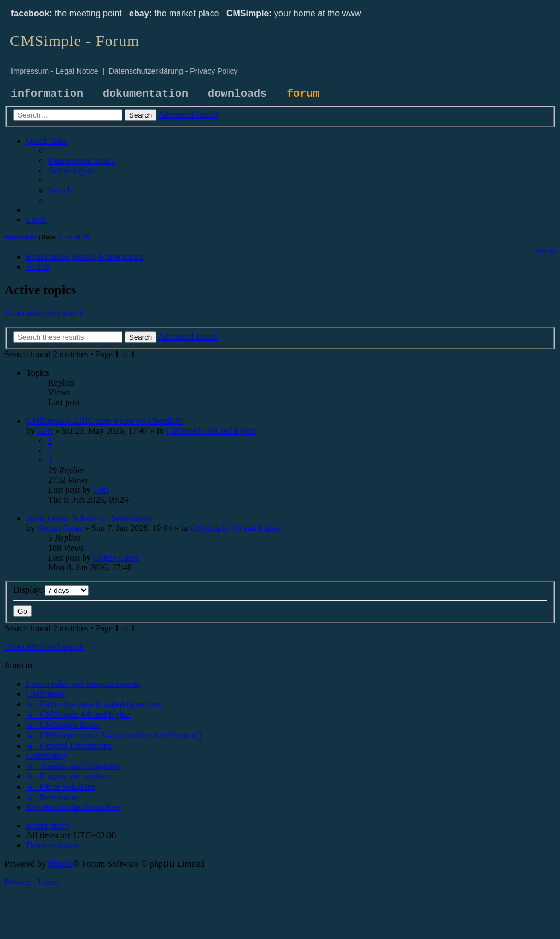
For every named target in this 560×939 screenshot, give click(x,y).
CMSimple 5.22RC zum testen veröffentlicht (105, 421)
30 (77, 237)
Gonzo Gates (60, 528)
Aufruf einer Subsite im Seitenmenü (89, 518)
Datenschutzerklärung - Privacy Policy (173, 71)
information (47, 94)
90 (87, 237)
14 (69, 237)
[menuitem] (81, 161)
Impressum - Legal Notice (55, 71)
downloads (237, 94)
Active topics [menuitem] (21, 237)
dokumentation (145, 94)
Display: (51, 590)
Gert (45, 431)
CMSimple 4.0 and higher (211, 431)
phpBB (60, 864)
